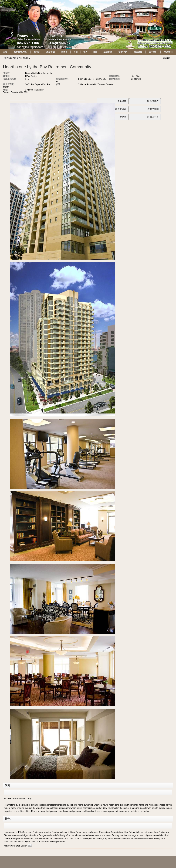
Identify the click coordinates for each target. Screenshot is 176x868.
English (166, 58)
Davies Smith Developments (38, 73)
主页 (5, 52)
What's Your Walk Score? (18, 846)
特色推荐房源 (20, 52)
